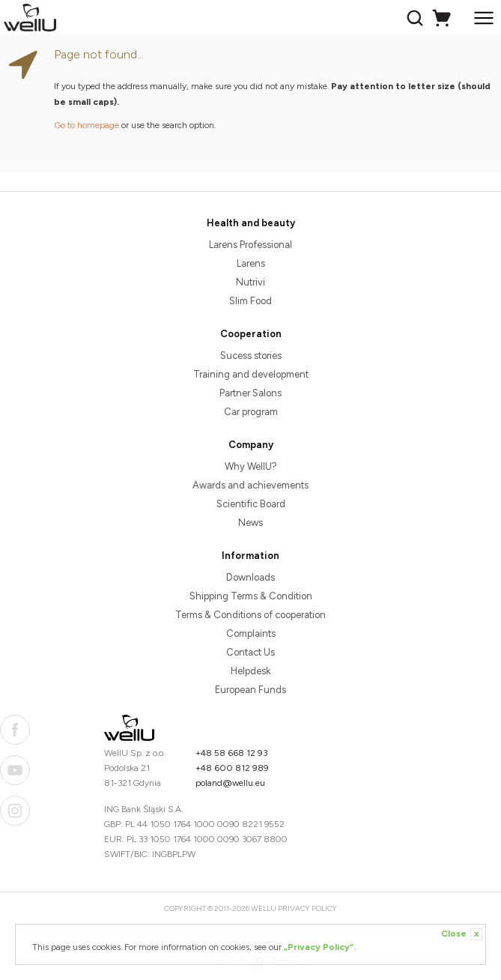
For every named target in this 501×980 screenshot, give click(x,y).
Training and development (251, 374)
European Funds (251, 690)
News (251, 523)
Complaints (251, 633)
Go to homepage (86, 125)
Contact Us (251, 652)
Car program (251, 412)
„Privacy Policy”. (320, 947)
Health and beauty (251, 223)
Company (251, 445)
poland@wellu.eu (230, 783)
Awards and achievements (251, 485)
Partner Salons (251, 393)
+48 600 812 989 (232, 768)
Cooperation (251, 334)
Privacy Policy (307, 908)
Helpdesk (251, 671)
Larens (251, 263)
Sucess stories (251, 356)
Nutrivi (251, 282)
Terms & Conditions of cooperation (251, 615)
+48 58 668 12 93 (232, 753)
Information (251, 556)
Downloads (251, 577)
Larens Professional (251, 245)
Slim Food (251, 301)
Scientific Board (251, 504)
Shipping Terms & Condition (251, 596)
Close (462, 934)
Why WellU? (251, 466)
